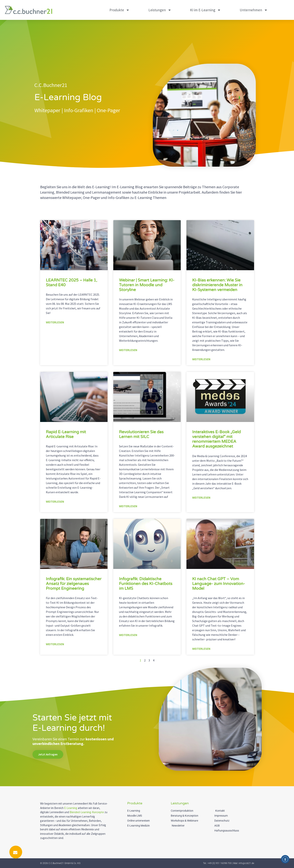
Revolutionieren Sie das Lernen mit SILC (141, 434)
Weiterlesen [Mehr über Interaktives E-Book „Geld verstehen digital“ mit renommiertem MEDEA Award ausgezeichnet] (201, 497)
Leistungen (160, 10)
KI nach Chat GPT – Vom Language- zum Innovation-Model (219, 584)
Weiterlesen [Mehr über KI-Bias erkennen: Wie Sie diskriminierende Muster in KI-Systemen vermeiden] (201, 359)
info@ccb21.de (246, 863)
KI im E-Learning (205, 10)
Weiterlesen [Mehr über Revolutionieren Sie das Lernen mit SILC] (128, 506)
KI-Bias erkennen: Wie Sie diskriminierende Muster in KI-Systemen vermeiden (217, 285)
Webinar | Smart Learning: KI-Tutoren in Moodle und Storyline (147, 285)
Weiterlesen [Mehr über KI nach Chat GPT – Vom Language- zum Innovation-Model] (201, 649)
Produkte (119, 10)
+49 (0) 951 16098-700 (220, 863)
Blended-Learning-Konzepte (87, 812)
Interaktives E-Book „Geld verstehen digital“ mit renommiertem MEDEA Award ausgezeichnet (216, 439)
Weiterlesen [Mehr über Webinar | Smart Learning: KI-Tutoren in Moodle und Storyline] (128, 350)
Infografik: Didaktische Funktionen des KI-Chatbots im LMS (146, 584)
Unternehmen (254, 10)
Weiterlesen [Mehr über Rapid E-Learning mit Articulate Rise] (55, 501)
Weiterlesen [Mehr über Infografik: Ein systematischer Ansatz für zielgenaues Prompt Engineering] (55, 644)
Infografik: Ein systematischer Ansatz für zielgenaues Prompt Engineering (74, 584)
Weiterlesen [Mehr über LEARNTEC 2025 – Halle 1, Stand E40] (55, 322)
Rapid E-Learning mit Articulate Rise (66, 434)
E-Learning (71, 808)
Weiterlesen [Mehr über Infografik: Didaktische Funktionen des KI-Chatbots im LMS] (128, 635)
